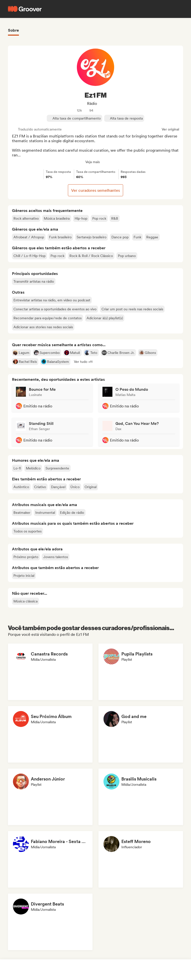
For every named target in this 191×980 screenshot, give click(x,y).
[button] (83, 362)
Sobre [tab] (13, 30)
